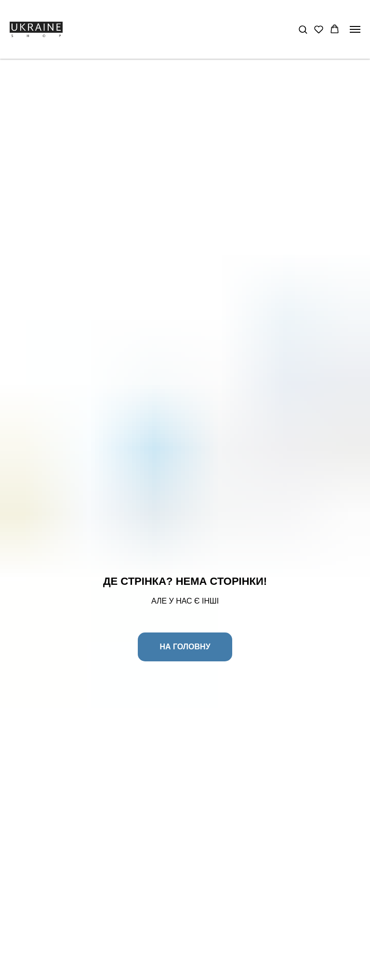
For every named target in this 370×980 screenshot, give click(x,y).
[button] (303, 29)
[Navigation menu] (355, 29)
